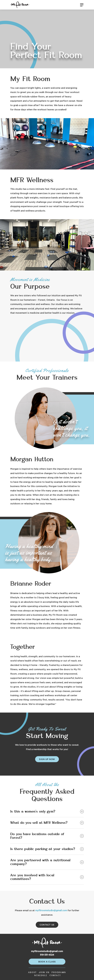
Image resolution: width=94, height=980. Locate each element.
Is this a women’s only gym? (47, 812)
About (32, 972)
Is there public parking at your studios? (47, 849)
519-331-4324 (47, 955)
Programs (59, 972)
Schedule (41, 975)
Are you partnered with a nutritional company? (47, 862)
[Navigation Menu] (82, 5)
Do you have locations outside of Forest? (47, 836)
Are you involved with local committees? (47, 877)
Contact (55, 975)
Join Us (44, 972)
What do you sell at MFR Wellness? (47, 823)
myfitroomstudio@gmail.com (51, 911)
